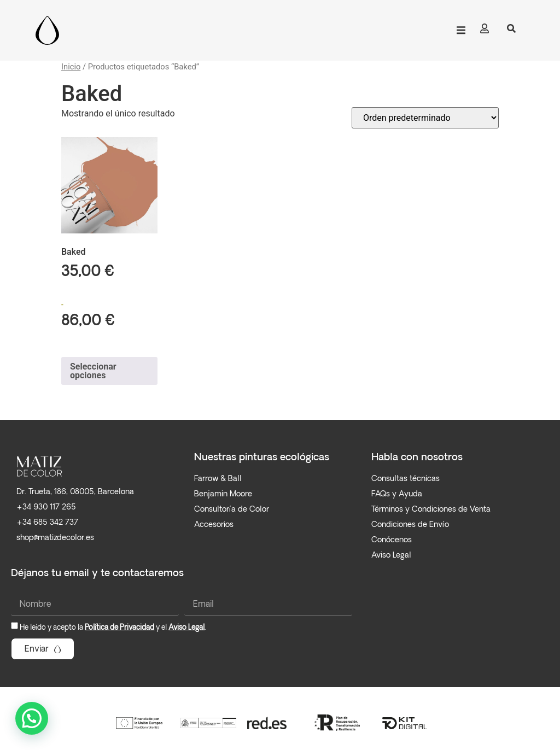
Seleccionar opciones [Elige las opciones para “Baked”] (93, 371)
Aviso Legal (186, 627)
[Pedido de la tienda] (425, 118)
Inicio (71, 67)
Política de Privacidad (119, 627)
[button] (461, 30)
